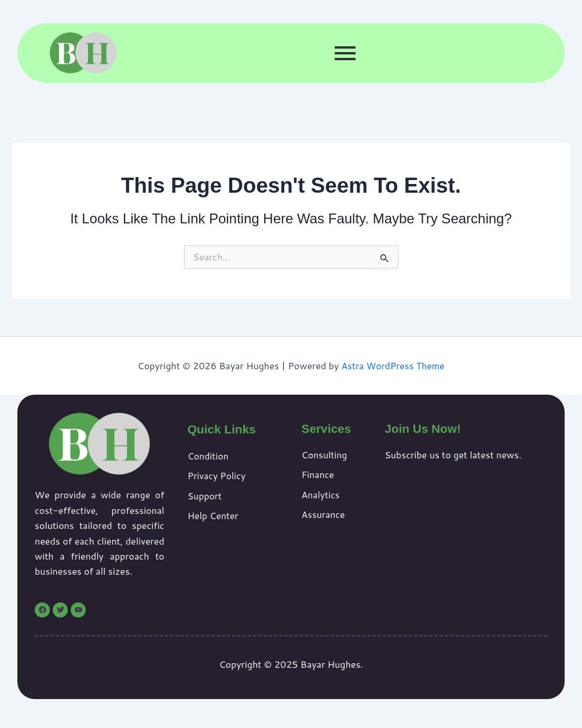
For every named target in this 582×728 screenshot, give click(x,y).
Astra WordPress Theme (393, 365)
